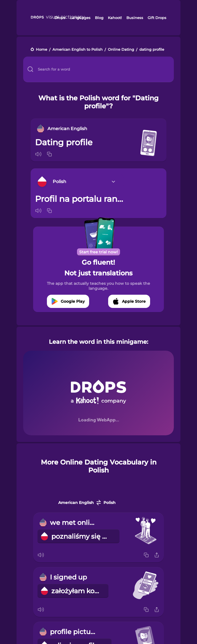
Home (42, 50)
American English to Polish (78, 50)
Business (135, 18)
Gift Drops (157, 18)
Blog (99, 18)
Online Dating (121, 50)
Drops (60, 18)
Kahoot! (115, 18)
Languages (80, 18)
